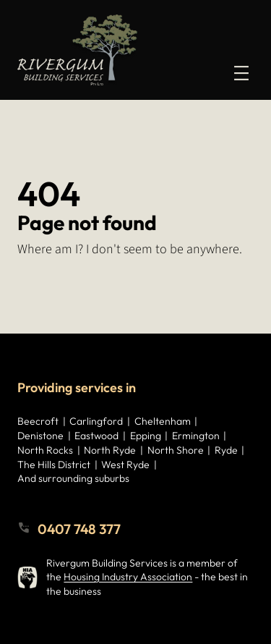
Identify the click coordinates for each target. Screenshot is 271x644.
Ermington (196, 436)
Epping (146, 436)
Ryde (226, 450)
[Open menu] (241, 73)
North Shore (176, 450)
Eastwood (96, 436)
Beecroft (38, 421)
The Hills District (54, 465)
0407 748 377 (79, 529)
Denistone (40, 436)
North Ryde (110, 450)
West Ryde (125, 465)
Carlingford (96, 421)
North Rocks (45, 450)
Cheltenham (163, 421)
